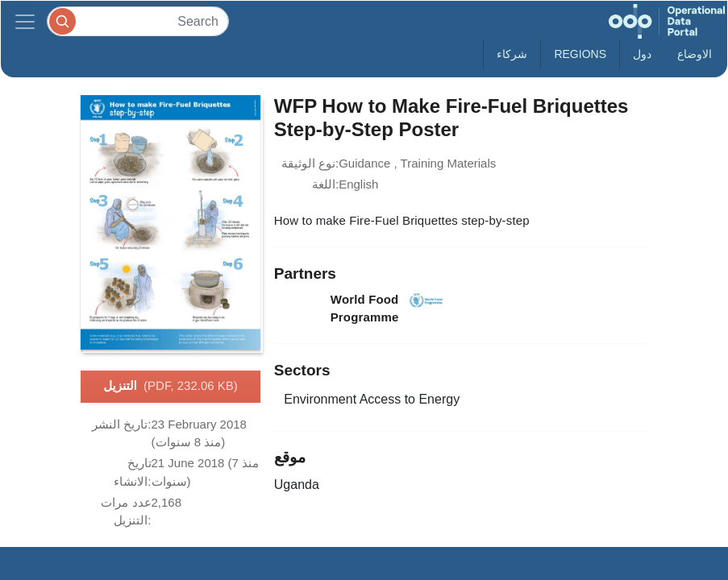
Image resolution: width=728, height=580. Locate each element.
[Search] (138, 21)
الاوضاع (695, 54)
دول (642, 54)
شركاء (512, 54)
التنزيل (171, 387)
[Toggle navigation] (25, 21)
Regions (580, 54)
